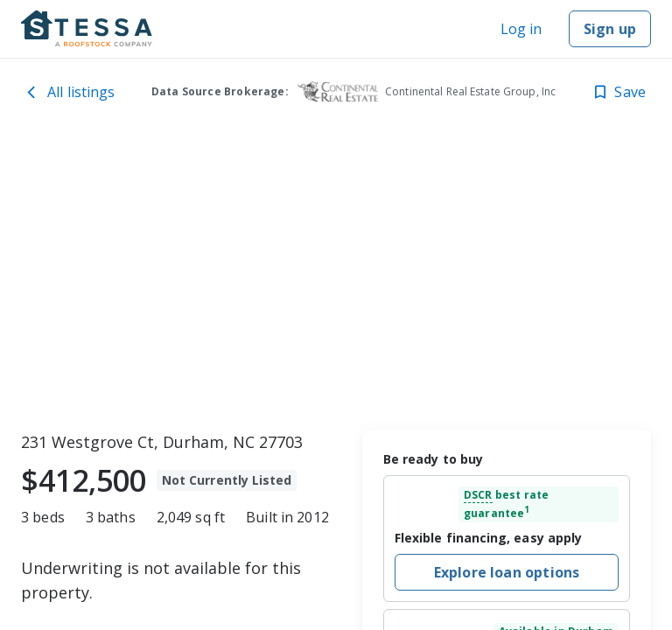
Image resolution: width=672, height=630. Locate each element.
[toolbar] (336, 276)
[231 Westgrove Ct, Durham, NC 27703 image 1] (336, 276)
